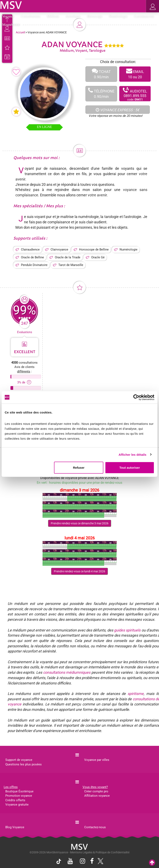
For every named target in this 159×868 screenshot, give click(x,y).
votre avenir (97, 195)
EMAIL (135, 74)
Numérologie (120, 16)
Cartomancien (144, 16)
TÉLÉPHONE (101, 94)
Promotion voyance (19, 796)
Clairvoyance (59, 250)
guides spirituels (127, 630)
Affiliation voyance (97, 796)
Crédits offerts (15, 800)
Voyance (10, 16)
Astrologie (74, 16)
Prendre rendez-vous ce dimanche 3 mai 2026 (80, 523)
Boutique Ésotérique (19, 791)
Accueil (20, 32)
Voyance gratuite (17, 805)
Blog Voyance (15, 827)
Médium (54, 16)
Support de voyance (19, 760)
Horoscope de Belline (94, 250)
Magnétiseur (12, 25)
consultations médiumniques (67, 672)
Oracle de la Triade (68, 257)
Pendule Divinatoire (34, 265)
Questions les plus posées (24, 764)
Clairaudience (30, 250)
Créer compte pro (96, 791)
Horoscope (96, 16)
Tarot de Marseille (71, 265)
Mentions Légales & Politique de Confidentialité (100, 852)
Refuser (79, 468)
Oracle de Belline (32, 257)
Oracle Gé (98, 257)
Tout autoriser (130, 468)
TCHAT (101, 74)
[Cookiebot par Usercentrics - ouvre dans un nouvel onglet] (136, 397)
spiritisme (136, 694)
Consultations (32, 16)
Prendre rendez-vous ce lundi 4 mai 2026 (79, 571)
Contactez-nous (95, 827)
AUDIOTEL (135, 94)
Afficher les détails (132, 454)
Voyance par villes (97, 760)
